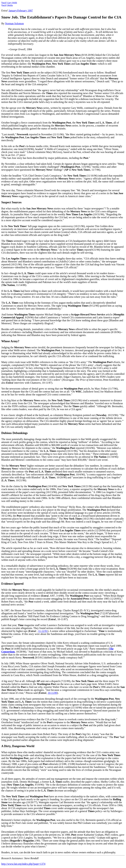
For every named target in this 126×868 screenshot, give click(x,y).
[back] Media (7, 5)
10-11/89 (52, 693)
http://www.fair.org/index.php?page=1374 (23, 864)
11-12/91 (43, 631)
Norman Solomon (14, 23)
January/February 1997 (21, 11)
